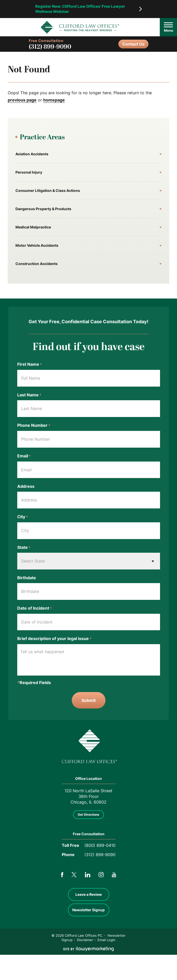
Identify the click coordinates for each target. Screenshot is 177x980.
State (24, 548)
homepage (54, 100)
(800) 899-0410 (100, 845)
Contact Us (133, 44)
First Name (29, 364)
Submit (89, 700)
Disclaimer (85, 940)
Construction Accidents (37, 264)
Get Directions (88, 815)
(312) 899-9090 (50, 47)
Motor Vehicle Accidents (37, 245)
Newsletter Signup (88, 910)
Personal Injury (29, 172)
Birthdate (27, 578)
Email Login (107, 940)
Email (24, 456)
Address (26, 486)
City (23, 517)
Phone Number (34, 425)
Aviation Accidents (32, 154)
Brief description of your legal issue (54, 639)
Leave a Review (89, 894)
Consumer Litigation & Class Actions (48, 190)
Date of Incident (34, 608)
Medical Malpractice (33, 227)
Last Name (29, 395)
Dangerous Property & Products (43, 209)
